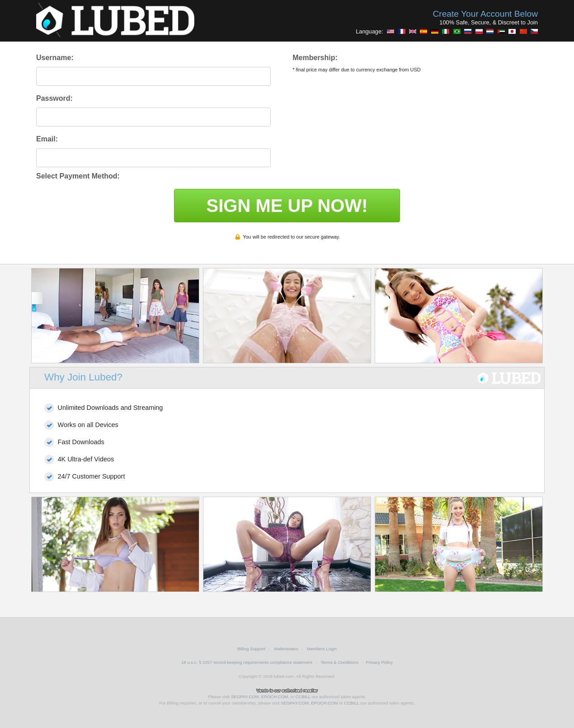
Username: (55, 58)
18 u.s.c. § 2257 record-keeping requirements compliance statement (247, 662)
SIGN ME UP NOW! (287, 206)
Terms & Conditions (340, 662)
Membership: (315, 58)
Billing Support (251, 649)
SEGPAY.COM (245, 697)
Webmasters (286, 649)
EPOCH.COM (275, 697)
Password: (54, 98)
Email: (47, 139)
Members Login (322, 649)
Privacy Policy (379, 662)
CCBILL (303, 697)
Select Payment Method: (78, 176)
